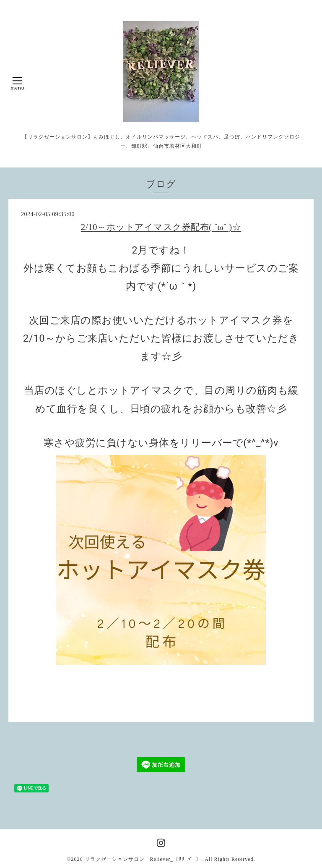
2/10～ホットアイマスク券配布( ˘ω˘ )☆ (161, 227)
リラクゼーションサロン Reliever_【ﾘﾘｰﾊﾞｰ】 (143, 859)
